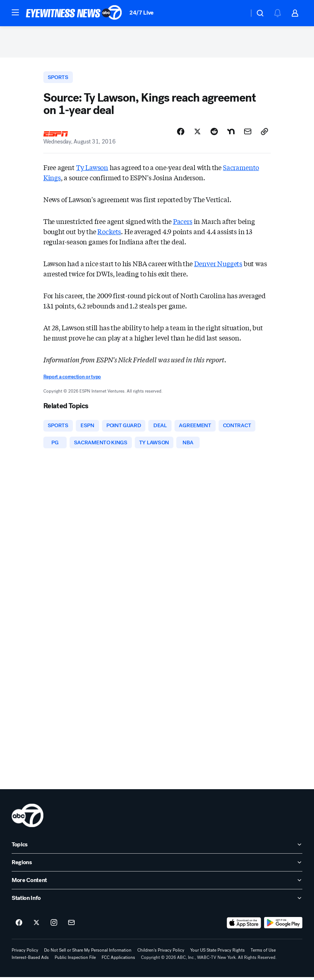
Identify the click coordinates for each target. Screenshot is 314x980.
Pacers (183, 223)
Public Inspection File (75, 960)
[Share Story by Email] (248, 134)
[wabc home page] (28, 818)
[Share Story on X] (197, 134)
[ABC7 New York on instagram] (54, 926)
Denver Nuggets (218, 265)
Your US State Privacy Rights (217, 953)
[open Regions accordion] (157, 865)
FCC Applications (118, 960)
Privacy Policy (25, 953)
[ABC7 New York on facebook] (19, 926)
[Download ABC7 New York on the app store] (244, 926)
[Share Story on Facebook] (181, 134)
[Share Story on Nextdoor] (231, 134)
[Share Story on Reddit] (214, 134)
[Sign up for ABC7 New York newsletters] (71, 926)
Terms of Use (263, 953)
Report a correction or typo (72, 379)
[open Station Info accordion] (157, 901)
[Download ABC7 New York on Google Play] (283, 926)
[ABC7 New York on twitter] (36, 926)
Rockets (109, 233)
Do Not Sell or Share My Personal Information (88, 953)
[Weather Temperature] (238, 13)
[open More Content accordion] (157, 883)
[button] (15, 12)
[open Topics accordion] (157, 847)
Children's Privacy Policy (161, 953)
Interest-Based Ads (30, 960)
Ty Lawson (92, 169)
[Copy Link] (264, 134)
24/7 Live (142, 13)
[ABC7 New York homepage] (74, 13)
